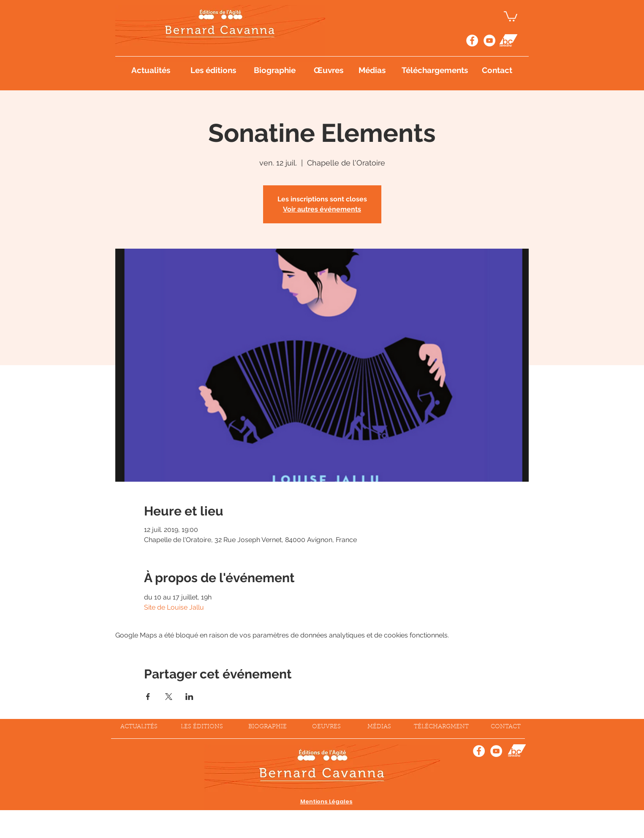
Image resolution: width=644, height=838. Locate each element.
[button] (511, 16)
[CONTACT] (506, 727)
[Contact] (497, 70)
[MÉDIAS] (379, 727)
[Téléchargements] (436, 70)
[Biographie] (275, 70)
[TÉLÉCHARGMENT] (441, 727)
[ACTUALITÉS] (139, 727)
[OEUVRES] (327, 727)
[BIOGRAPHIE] (268, 727)
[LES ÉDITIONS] (202, 727)
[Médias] (372, 70)
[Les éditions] (214, 70)
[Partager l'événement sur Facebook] (148, 697)
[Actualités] (151, 70)
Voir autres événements (322, 209)
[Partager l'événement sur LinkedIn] (189, 697)
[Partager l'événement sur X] (169, 697)
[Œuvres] (329, 70)
